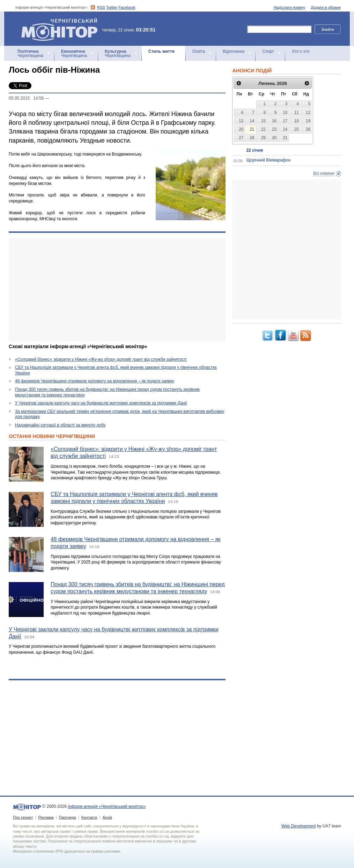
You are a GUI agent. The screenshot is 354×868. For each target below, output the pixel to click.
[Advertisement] (117, 290)
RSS (101, 7)
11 (297, 113)
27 (241, 138)
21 (252, 129)
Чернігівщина (30, 53)
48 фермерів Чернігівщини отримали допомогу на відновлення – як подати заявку (95, 381)
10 (285, 113)
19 (308, 121)
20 (241, 129)
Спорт (268, 51)
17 (285, 121)
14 (252, 121)
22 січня (255, 150)
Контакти (89, 817)
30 (274, 138)
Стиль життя (161, 51)
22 (263, 129)
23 (274, 129)
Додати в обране (326, 7)
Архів (107, 817)
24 (285, 129)
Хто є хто (301, 51)
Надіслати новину (290, 7)
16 (274, 121)
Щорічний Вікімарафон (268, 160)
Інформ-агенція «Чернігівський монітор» (62, 29)
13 (241, 121)
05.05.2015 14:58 (26, 98)
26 (308, 129)
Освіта (199, 51)
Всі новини (324, 173)
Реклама (46, 817)
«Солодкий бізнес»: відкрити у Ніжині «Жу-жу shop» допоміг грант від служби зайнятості (101, 359)
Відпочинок (234, 51)
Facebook (127, 7)
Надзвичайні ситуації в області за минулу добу (60, 425)
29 (263, 138)
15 (263, 121)
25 (297, 129)
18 (297, 121)
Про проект (23, 817)
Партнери (68, 817)
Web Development (299, 826)
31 (285, 138)
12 (308, 113)
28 (252, 138)
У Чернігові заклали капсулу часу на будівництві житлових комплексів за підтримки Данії (101, 403)
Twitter (112, 7)
